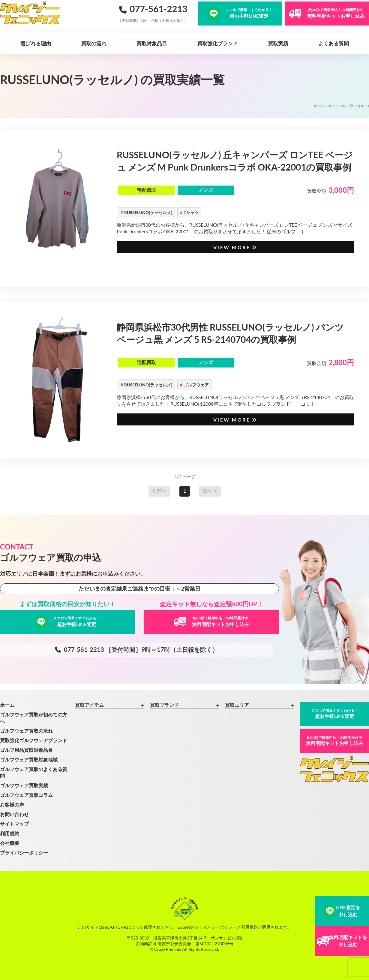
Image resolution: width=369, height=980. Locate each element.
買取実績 (278, 43)
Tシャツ (191, 212)
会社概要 (10, 843)
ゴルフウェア (196, 385)
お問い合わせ (14, 814)
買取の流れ (94, 43)
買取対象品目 (152, 43)
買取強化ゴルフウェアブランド (34, 740)
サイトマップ (14, 824)
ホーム (319, 106)
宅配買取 (146, 190)
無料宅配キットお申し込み (334, 741)
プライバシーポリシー (24, 853)
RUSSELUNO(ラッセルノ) (148, 212)
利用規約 (10, 833)
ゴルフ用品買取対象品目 (26, 750)
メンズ (206, 190)
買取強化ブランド (217, 43)
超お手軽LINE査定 (334, 714)
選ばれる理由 (36, 43)
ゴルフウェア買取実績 (24, 785)
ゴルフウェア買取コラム (26, 795)
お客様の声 (12, 805)
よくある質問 (334, 43)
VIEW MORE (235, 247)
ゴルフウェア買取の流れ (26, 731)
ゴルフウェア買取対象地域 (29, 759)
